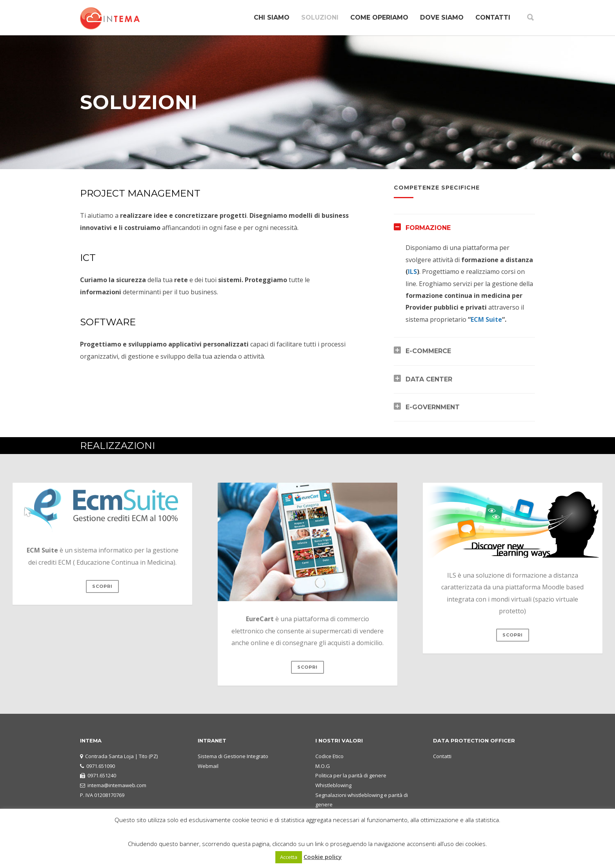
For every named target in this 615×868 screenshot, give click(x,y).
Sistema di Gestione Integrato (233, 756)
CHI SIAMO (272, 17)
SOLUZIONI (320, 17)
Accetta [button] (289, 857)
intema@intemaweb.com (117, 785)
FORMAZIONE (428, 228)
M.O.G (323, 766)
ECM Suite (486, 319)
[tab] (464, 228)
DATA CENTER (429, 379)
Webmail (208, 766)
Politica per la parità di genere (351, 775)
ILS (412, 272)
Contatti (442, 756)
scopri (102, 586)
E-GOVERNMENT (433, 407)
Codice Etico (329, 756)
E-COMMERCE (428, 351)
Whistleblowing (333, 785)
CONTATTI (493, 17)
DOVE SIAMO (442, 17)
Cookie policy (323, 857)
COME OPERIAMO (379, 17)
